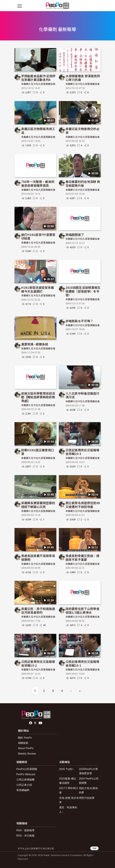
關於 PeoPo (25, 738)
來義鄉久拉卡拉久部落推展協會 (38, 84)
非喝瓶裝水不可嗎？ (79, 321)
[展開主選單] (20, 6)
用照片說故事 (87, 798)
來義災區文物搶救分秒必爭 (83, 131)
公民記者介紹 (24, 785)
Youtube (41, 723)
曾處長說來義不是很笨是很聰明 (38, 558)
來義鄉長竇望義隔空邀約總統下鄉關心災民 (38, 505)
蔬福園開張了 (75, 235)
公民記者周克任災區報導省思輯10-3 (83, 452)
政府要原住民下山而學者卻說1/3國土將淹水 (83, 611)
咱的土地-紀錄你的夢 (89, 790)
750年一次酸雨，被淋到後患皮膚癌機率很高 (38, 183)
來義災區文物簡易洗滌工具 (38, 131)
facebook (31, 723)
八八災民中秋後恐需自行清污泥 (83, 395)
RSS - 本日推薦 (26, 836)
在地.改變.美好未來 (69, 800)
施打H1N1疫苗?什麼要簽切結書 (38, 236)
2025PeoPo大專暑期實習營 (88, 771)
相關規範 (23, 743)
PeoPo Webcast (26, 774)
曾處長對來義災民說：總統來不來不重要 (83, 558)
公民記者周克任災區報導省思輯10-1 (83, 663)
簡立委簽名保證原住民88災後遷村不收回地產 (83, 505)
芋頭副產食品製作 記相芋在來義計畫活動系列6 (39, 78)
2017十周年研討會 (69, 790)
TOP (94, 848)
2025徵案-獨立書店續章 (68, 781)
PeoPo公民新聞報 (27, 769)
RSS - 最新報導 (26, 830)
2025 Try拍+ (66, 769)
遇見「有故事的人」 (68, 810)
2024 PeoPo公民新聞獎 (89, 781)
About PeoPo (26, 748)
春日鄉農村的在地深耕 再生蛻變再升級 (83, 183)
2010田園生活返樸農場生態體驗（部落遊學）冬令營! (83, 291)
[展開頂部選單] (96, 6)
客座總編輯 (23, 790)
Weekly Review (27, 754)
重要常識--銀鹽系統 (35, 344)
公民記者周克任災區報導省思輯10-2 (38, 663)
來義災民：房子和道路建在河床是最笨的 (38, 611)
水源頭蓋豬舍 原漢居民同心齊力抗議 (83, 78)
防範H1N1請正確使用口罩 (38, 452)
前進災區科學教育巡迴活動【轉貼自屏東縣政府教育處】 (38, 397)
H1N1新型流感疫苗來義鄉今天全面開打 (38, 289)
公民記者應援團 (26, 780)
